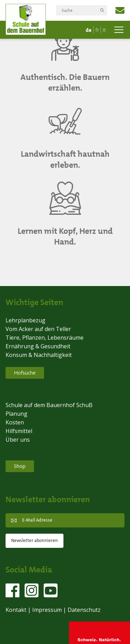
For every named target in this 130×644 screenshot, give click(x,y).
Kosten (15, 422)
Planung (16, 414)
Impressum (47, 610)
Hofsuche (25, 373)
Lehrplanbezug (25, 320)
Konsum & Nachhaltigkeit (39, 355)
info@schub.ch (120, 10)
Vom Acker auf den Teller (38, 329)
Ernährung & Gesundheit (38, 346)
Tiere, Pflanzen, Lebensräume (45, 338)
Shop (20, 466)
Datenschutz (84, 610)
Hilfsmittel (19, 431)
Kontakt (16, 610)
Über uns (18, 440)
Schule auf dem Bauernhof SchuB (49, 405)
